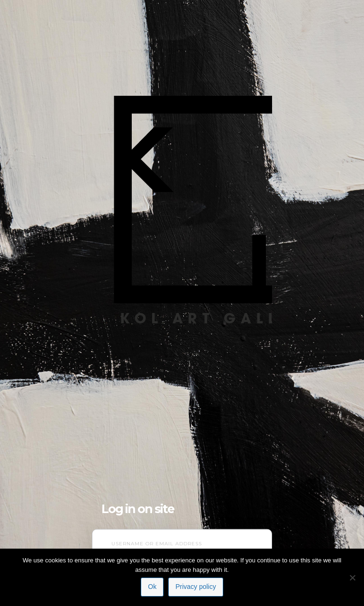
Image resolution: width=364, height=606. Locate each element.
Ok (152, 587)
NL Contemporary (182, 189)
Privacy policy (196, 587)
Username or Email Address (157, 544)
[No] (352, 578)
